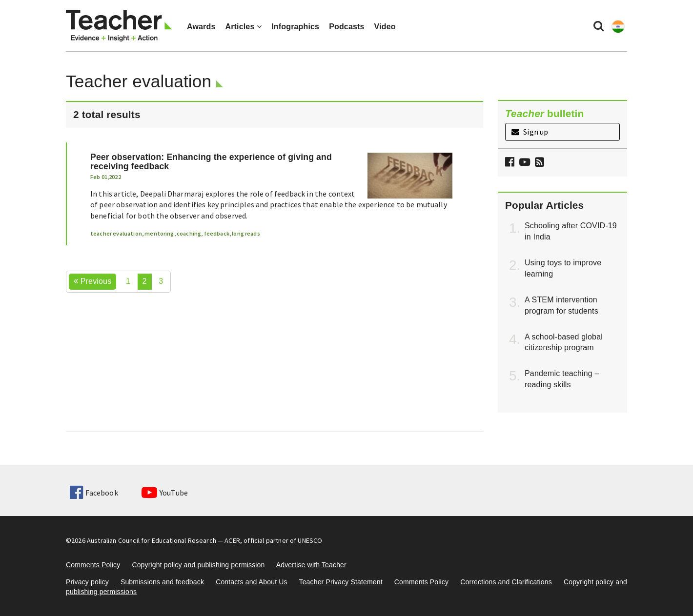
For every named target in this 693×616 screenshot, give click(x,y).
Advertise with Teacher (311, 565)
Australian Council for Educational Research (152, 540)
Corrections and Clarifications (506, 582)
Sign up (530, 132)
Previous (92, 281)
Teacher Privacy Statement (340, 582)
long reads (246, 233)
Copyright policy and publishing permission (198, 565)
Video (385, 27)
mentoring (159, 233)
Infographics (295, 27)
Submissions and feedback (162, 582)
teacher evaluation (116, 233)
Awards (201, 27)
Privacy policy (87, 582)
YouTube (165, 493)
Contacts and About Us (252, 582)
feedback (217, 233)
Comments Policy (93, 565)
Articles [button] (243, 27)
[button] (538, 163)
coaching (189, 233)
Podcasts (346, 27)
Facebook (94, 493)
